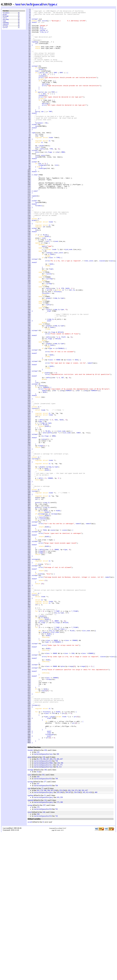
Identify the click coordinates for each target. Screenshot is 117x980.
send (37, 150)
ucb (29, 4)
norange (6, 17)
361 (43, 922)
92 (57, 914)
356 (62, 910)
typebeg (6, 25)
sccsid (44, 23)
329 (78, 939)
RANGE (58, 430)
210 (55, 937)
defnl (42, 177)
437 (61, 906)
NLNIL (47, 282)
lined (56, 288)
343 (84, 939)
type (4, 23)
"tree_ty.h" (44, 37)
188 (61, 949)
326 (75, 939)
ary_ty (57, 734)
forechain (39, 146)
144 (58, 910)
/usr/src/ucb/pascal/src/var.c (43, 901)
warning (45, 99)
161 (38, 937)
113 (60, 914)
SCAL (77, 430)
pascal (38, 4)
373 (76, 937)
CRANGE (50, 572)
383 (80, 937)
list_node (62, 516)
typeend (6, 27)
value (44, 525)
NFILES (61, 397)
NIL (47, 146)
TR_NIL (45, 280)
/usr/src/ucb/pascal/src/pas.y (43, 939)
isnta (41, 687)
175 (61, 912)
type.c (53, 4)
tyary (5, 19)
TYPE (51, 177)
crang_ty (50, 559)
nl (50, 167)
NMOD (63, 181)
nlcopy (49, 814)
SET (63, 452)
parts (42, 86)
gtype (5, 15)
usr (18, 4)
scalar (53, 634)
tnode (51, 163)
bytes (63, 798)
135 (58, 912)
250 (61, 944)
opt (44, 87)
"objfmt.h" (44, 35)
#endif (34, 25)
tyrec (48, 370)
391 (83, 937)
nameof (90, 434)
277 (45, 929)
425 (91, 939)
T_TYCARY (75, 732)
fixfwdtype (50, 880)
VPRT (55, 86)
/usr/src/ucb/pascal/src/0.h (43, 908)
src (24, 4)
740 (57, 926)
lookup (49, 302)
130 (44, 904)
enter (37, 181)
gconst (38, 601)
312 (38, 919)
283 (51, 906)
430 (45, 897)
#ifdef (34, 148)
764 (57, 932)
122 (38, 899)
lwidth (41, 461)
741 (57, 956)
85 (38, 906)
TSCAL (45, 634)
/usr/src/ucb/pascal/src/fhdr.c (44, 910)
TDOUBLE (61, 416)
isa (40, 675)
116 (45, 947)
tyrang (5, 29)
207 (48, 906)
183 (38, 924)
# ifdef (35, 208)
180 (58, 901)
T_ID (49, 286)
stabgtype (42, 196)
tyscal (5, 31)
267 (70, 939)
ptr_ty (72, 346)
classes (102, 311)
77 (42, 935)
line (37, 84)
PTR (63, 344)
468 (96, 939)
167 (38, 931)
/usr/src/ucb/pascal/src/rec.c (43, 912)
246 (61, 939)
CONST (79, 518)
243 (58, 939)
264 (67, 939)
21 (45, 942)
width (47, 446)
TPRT (53, 109)
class (51, 307)
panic (44, 294)
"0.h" (42, 31)
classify (42, 619)
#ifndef (35, 21)
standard (42, 89)
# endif (35, 228)
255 (60, 937)
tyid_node (68, 298)
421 (87, 939)
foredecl (6, 13)
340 (45, 917)
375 (54, 906)
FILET (63, 403)
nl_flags (49, 181)
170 (38, 954)
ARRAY (57, 743)
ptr (48, 346)
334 (73, 937)
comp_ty (57, 356)
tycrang (6, 21)
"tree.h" (43, 33)
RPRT (61, 86)
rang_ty (47, 601)
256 (64, 937)
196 (44, 906)
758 (57, 908)
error (41, 91)
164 (38, 961)
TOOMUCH (46, 463)
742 (57, 963)
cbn (47, 86)
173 (58, 949)
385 (58, 906)
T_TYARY (57, 732)
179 (41, 906)
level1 (41, 82)
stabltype (42, 200)
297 (44, 952)
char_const (59, 302)
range (41, 533)
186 (45, 937)
